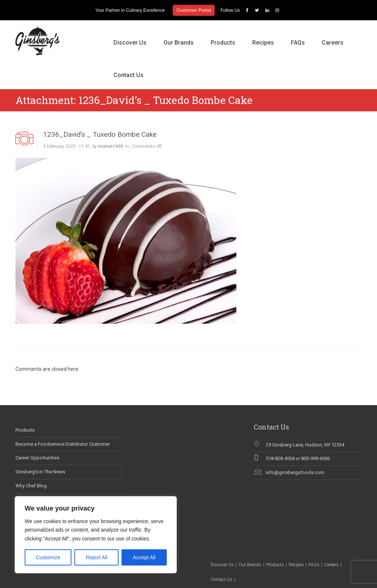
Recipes (263, 43)
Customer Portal (194, 10)
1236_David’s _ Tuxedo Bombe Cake (100, 134)
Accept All (144, 557)
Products (223, 43)
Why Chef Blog (31, 486)
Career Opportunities (37, 458)
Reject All (96, 557)
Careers (333, 43)
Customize (48, 557)
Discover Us (130, 43)
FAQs (298, 43)
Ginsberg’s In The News (40, 472)
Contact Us (128, 75)
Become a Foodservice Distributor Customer (63, 444)
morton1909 (110, 146)
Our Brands (179, 43)
